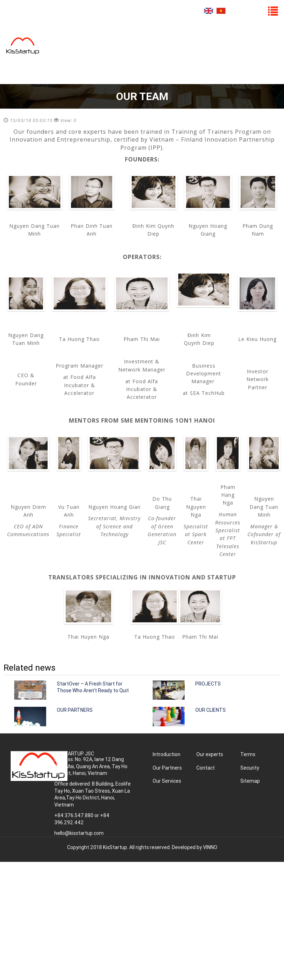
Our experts (210, 754)
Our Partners (167, 768)
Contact (206, 768)
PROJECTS (208, 684)
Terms (248, 754)
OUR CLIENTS (211, 710)
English (209, 11)
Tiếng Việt (221, 11)
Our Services (167, 781)
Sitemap (250, 781)
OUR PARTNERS (75, 710)
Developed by (195, 847)
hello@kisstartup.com (79, 833)
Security (250, 768)
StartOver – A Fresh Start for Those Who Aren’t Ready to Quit (93, 687)
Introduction (166, 754)
